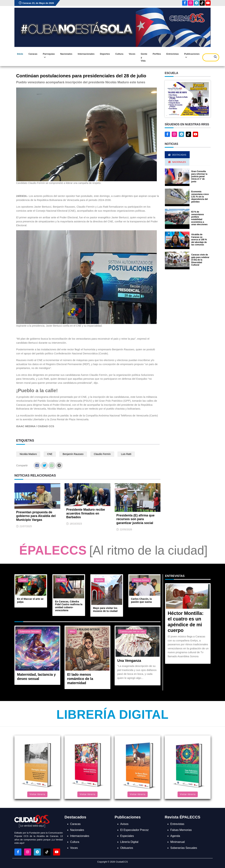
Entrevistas (173, 54)
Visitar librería (37, 794)
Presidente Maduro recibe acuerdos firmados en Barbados (86, 513)
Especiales (127, 836)
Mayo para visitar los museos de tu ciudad (105, 610)
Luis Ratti (126, 454)
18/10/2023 (76, 524)
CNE (50, 454)
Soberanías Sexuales (30, 632)
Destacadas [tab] (177, 155)
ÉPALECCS (53, 550)
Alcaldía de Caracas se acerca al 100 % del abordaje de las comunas (199, 240)
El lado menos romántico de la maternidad (80, 679)
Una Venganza (129, 661)
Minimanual (178, 842)
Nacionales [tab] (177, 162)
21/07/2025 (26, 526)
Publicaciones (192, 56)
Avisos (124, 824)
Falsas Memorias (181, 830)
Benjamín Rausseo (73, 454)
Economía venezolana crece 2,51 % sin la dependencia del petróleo (200, 197)
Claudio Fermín (102, 454)
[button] (188, 99)
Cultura (119, 54)
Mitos (72, 632)
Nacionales (66, 54)
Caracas (33, 54)
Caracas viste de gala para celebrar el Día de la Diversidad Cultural (200, 260)
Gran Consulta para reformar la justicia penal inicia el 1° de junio (199, 176)
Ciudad (23, 580)
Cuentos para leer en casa (132, 632)
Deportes (105, 54)
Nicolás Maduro (28, 454)
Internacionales (86, 54)
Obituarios (127, 848)
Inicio (20, 54)
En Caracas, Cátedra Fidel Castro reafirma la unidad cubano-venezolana (69, 606)
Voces (132, 54)
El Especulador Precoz (134, 830)
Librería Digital (112, 715)
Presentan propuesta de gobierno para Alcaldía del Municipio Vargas (36, 516)
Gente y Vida (144, 57)
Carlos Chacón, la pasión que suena (141, 600)
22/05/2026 (126, 529)
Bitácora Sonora (141, 580)
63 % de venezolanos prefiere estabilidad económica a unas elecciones (199, 218)
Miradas (61, 580)
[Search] (211, 57)
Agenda (99, 580)
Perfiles (157, 54)
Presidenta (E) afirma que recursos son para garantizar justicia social (135, 519)
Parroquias (49, 56)
